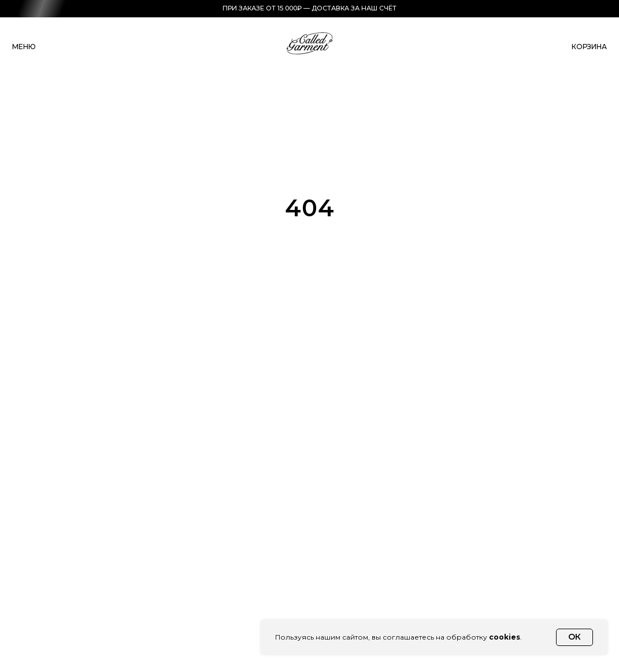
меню (24, 47)
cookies (505, 637)
